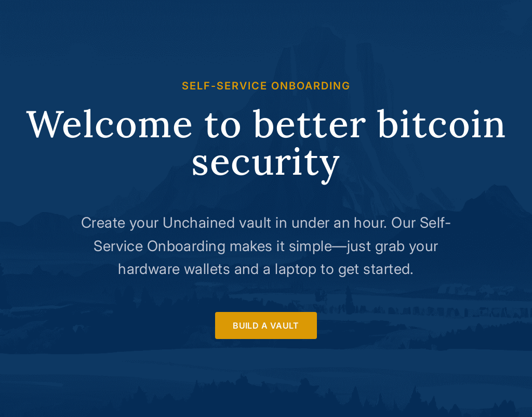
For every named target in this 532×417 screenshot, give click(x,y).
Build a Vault (266, 325)
